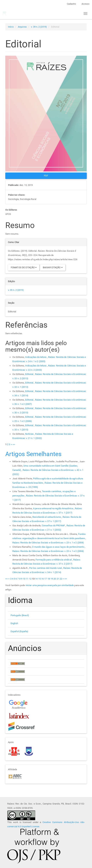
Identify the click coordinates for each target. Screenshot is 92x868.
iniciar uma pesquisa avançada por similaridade (50, 585)
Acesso (85, 4)
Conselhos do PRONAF (54, 526)
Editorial (29, 374)
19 (52, 579)
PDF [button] (46, 176)
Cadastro (71, 4)
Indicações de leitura (36, 357)
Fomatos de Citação (24, 267)
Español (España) (20, 631)
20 (55, 579)
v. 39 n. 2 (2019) (39, 27)
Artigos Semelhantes (33, 454)
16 (42, 579)
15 (39, 579)
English (14, 623)
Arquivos (22, 27)
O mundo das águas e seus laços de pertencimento (58, 547)
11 (27, 579)
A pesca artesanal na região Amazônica (53, 508)
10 (24, 579)
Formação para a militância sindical (54, 560)
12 (30, 579)
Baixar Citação (53, 267)
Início (11, 27)
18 (49, 579)
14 (36, 579)
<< (7, 579)
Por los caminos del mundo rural (46, 568)
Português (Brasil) (20, 615)
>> (14, 444)
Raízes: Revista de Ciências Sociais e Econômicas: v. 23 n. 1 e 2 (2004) (48, 543)
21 (58, 579)
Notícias (30, 434)
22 (61, 579)
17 (45, 579)
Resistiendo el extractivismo (47, 517)
